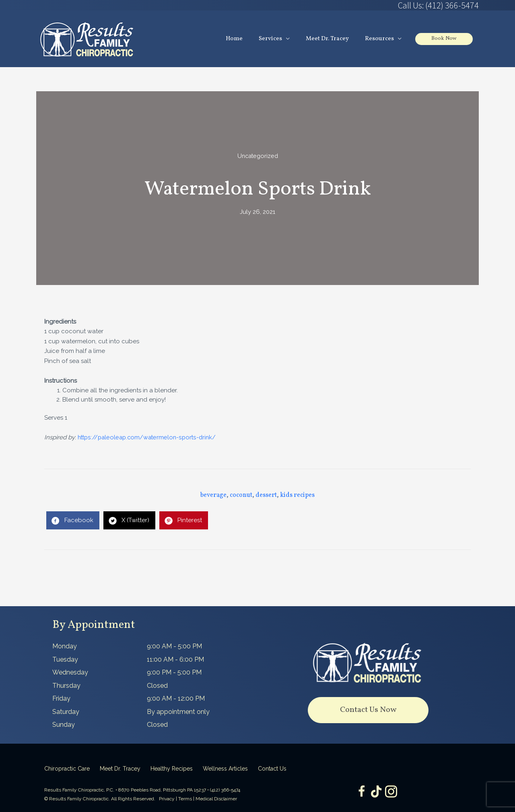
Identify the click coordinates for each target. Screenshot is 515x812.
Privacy (167, 799)
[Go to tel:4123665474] (368, 5)
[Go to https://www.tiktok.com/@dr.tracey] (376, 792)
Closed (157, 686)
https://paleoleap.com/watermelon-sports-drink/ (149, 438)
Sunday (64, 725)
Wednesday (70, 673)
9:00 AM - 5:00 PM (174, 647)
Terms (185, 799)
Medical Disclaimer (216, 799)
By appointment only (178, 712)
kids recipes (297, 496)
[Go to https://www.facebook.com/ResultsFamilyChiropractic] (360, 793)
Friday (61, 699)
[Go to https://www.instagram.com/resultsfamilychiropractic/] (392, 793)
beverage (213, 496)
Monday (65, 647)
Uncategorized (258, 156)
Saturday (66, 712)
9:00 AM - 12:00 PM (176, 699)
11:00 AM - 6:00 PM (175, 659)
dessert (266, 496)
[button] (368, 710)
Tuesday (65, 659)
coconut (241, 496)
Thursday (66, 686)
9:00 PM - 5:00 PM (174, 673)
